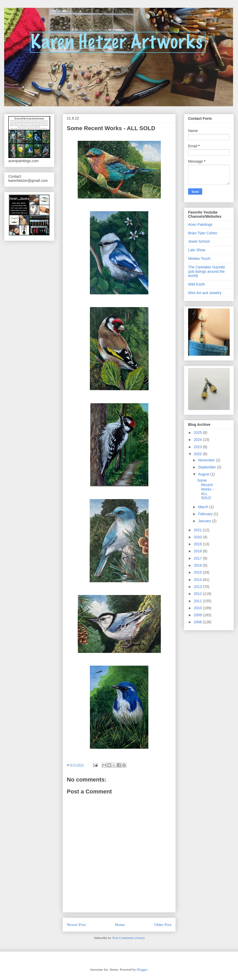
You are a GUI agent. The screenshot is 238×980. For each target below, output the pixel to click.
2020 (198, 537)
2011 (198, 601)
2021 (198, 530)
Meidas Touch (199, 259)
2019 (198, 544)
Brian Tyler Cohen (203, 233)
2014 (198, 580)
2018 (198, 551)
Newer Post (76, 925)
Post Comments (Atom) (128, 938)
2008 (198, 622)
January (205, 521)
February (206, 514)
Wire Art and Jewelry (205, 293)
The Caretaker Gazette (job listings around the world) (207, 272)
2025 (198, 433)
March (204, 507)
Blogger (142, 969)
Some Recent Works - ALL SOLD (205, 489)
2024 (198, 440)
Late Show (197, 250)
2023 (198, 447)
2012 (198, 594)
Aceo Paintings (200, 224)
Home (120, 925)
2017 (198, 558)
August (204, 474)
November (207, 460)
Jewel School (199, 241)
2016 (198, 565)
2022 (198, 454)
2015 (198, 572)
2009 (198, 615)
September (207, 467)
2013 (198, 587)
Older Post (163, 925)
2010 (198, 608)
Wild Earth (197, 284)
